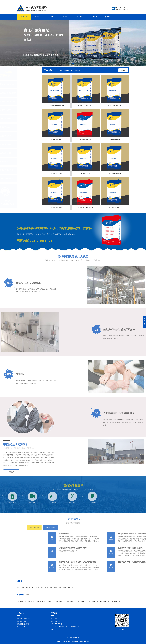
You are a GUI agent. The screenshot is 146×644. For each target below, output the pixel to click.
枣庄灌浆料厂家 (41, 602)
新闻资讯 (66, 17)
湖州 (38, 588)
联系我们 (108, 17)
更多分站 (118, 1)
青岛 (18, 588)
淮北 (73, 588)
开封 (55, 588)
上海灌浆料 (20, 602)
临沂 (69, 588)
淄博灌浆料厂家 (116, 602)
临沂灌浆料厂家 (30, 602)
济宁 (60, 588)
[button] (73, 64)
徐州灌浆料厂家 (60, 602)
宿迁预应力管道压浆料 (24, 621)
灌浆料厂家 (51, 602)
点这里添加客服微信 (73, 637)
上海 (51, 588)
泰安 (64, 588)
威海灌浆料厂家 (105, 602)
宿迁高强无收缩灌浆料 (24, 618)
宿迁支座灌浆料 (22, 627)
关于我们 (80, 17)
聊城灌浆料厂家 (82, 602)
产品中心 (38, 17)
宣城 (42, 588)
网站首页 (24, 17)
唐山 (33, 588)
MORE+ (124, 70)
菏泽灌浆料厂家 (71, 602)
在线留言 (94, 17)
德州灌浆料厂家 (94, 602)
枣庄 (23, 588)
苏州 (47, 588)
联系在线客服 (125, 1)
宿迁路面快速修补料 (23, 624)
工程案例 (52, 17)
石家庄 (28, 588)
